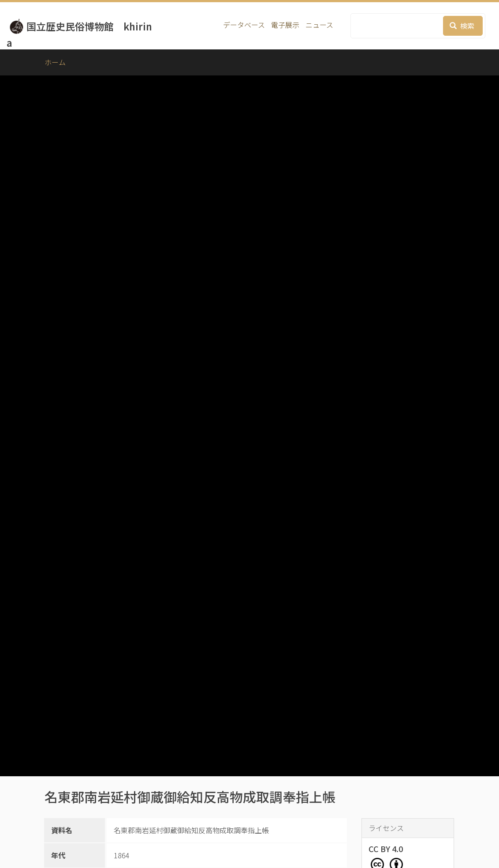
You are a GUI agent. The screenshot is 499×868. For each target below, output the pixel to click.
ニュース (319, 25)
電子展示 (285, 25)
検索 (462, 26)
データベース (244, 25)
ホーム (55, 62)
